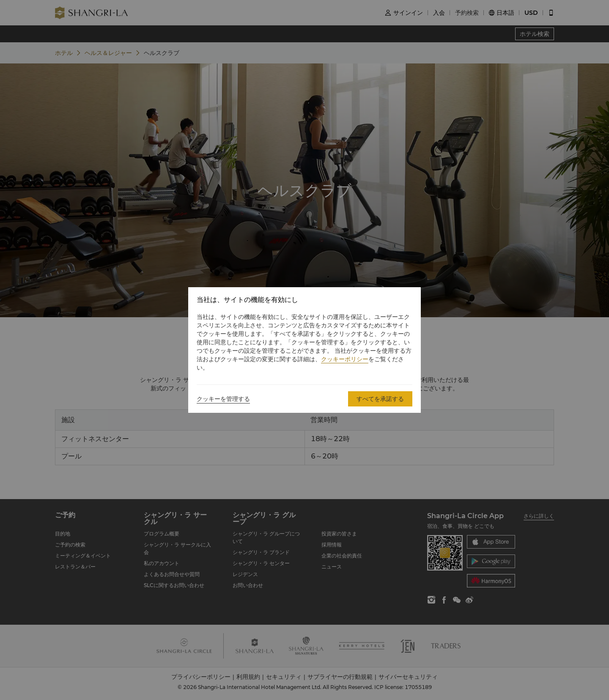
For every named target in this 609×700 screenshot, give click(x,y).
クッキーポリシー (345, 359)
